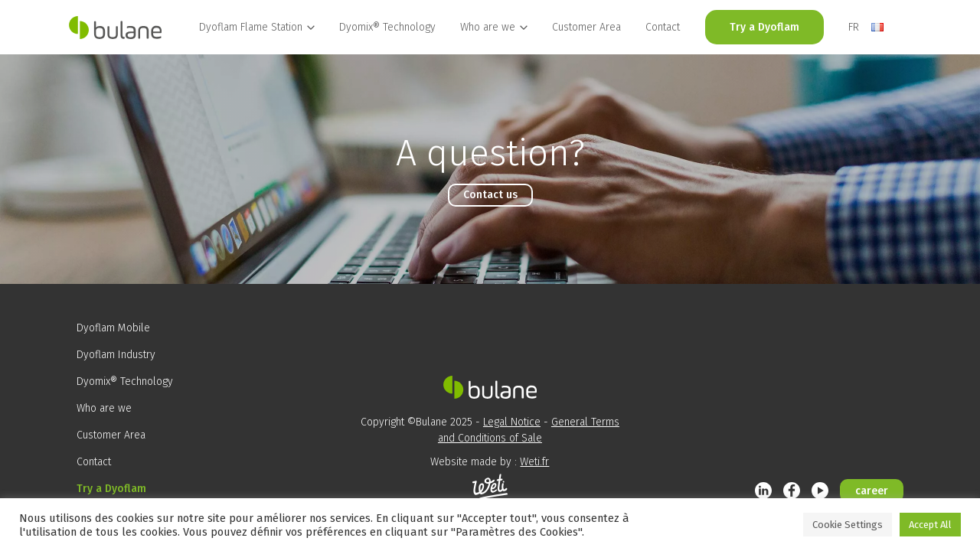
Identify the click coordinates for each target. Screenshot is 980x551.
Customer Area (586, 27)
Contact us (490, 195)
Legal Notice (512, 422)
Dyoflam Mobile (113, 328)
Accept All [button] (930, 525)
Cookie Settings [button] (848, 525)
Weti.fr (534, 462)
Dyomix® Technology (387, 27)
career (872, 491)
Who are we (104, 408)
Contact (663, 27)
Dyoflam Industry (116, 355)
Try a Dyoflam (764, 27)
